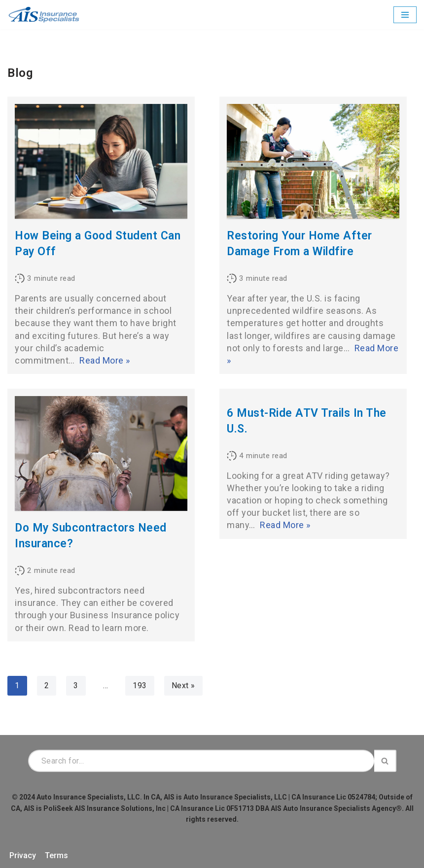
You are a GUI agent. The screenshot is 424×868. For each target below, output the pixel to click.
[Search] (201, 761)
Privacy (23, 855)
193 (140, 685)
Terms (56, 855)
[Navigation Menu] (405, 15)
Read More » (105, 360)
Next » (183, 685)
